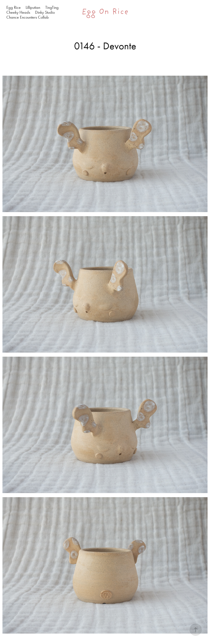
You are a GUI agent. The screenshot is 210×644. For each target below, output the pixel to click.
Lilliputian (33, 7)
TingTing (52, 7)
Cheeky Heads (18, 12)
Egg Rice (14, 7)
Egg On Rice (105, 12)
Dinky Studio (45, 12)
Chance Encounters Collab (28, 17)
